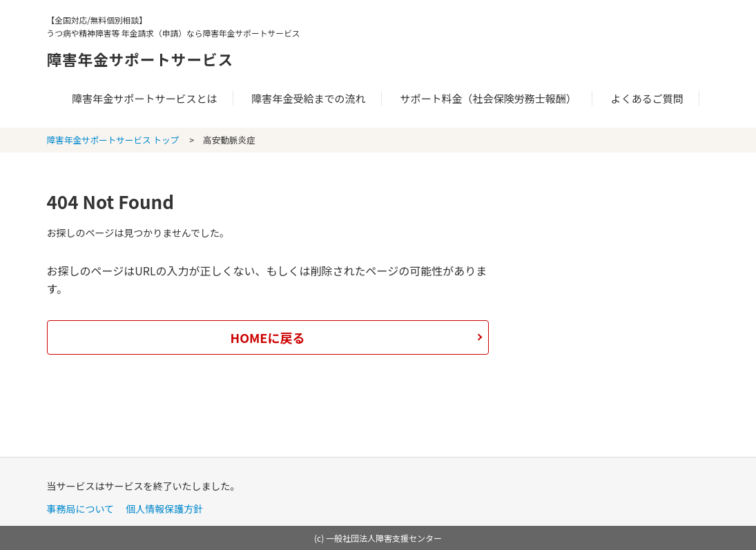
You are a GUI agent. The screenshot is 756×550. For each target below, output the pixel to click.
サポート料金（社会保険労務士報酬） (488, 98)
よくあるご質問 (647, 98)
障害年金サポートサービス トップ (113, 140)
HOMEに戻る (268, 337)
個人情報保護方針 (164, 509)
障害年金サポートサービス (175, 57)
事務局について (81, 509)
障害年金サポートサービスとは (144, 98)
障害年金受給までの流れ (308, 98)
